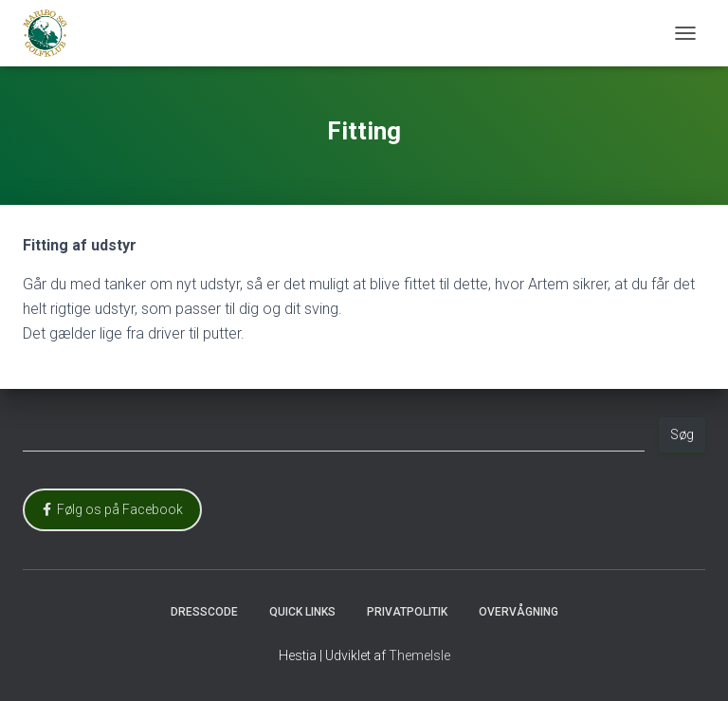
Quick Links (302, 612)
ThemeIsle (419, 655)
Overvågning (519, 612)
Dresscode (204, 612)
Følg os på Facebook (113, 509)
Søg (682, 434)
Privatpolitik (407, 612)
